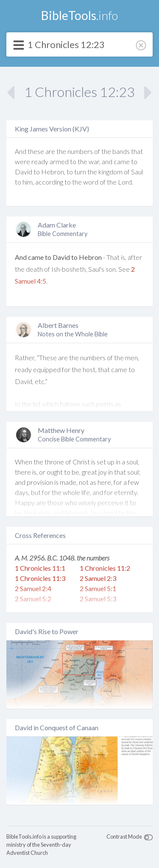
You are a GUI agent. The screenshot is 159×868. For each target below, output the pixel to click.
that (137, 151)
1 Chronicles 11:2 (105, 568)
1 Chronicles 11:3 (40, 578)
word (91, 182)
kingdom (110, 172)
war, (95, 161)
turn (80, 172)
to (73, 161)
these (36, 151)
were (22, 161)
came (122, 161)
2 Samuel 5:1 (98, 588)
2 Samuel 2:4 (33, 588)
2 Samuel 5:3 (98, 599)
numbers (80, 151)
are (50, 151)
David (24, 172)
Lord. (126, 182)
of (97, 151)
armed (59, 161)
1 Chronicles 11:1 (40, 568)
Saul (137, 172)
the (61, 151)
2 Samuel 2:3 (98, 578)
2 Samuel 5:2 (33, 599)
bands (121, 151)
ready (40, 161)
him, (28, 182)
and (107, 161)
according (49, 182)
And (21, 151)
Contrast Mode (124, 837)
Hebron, (53, 172)
